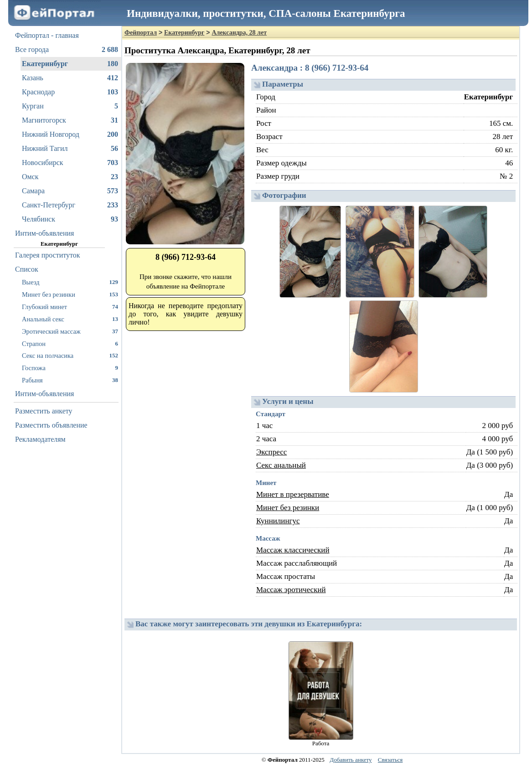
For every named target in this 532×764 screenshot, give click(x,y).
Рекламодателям (40, 439)
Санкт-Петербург (70, 205)
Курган (70, 106)
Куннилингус (278, 521)
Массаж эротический (291, 590)
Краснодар (70, 92)
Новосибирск (70, 163)
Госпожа (70, 368)
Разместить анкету (44, 411)
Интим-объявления (44, 233)
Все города (67, 50)
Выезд (70, 282)
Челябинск (70, 219)
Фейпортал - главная (47, 35)
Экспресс (271, 452)
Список (27, 269)
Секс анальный (281, 465)
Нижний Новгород (70, 134)
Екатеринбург (70, 64)
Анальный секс (70, 319)
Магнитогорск (70, 120)
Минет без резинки (70, 294)
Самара (70, 191)
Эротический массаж (70, 331)
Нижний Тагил (70, 149)
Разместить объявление (51, 425)
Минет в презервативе (293, 494)
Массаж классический (293, 550)
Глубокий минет (70, 307)
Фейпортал (141, 33)
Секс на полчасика (70, 355)
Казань (70, 78)
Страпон (70, 343)
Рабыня (70, 380)
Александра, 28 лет (239, 33)
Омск (70, 177)
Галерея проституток (48, 255)
